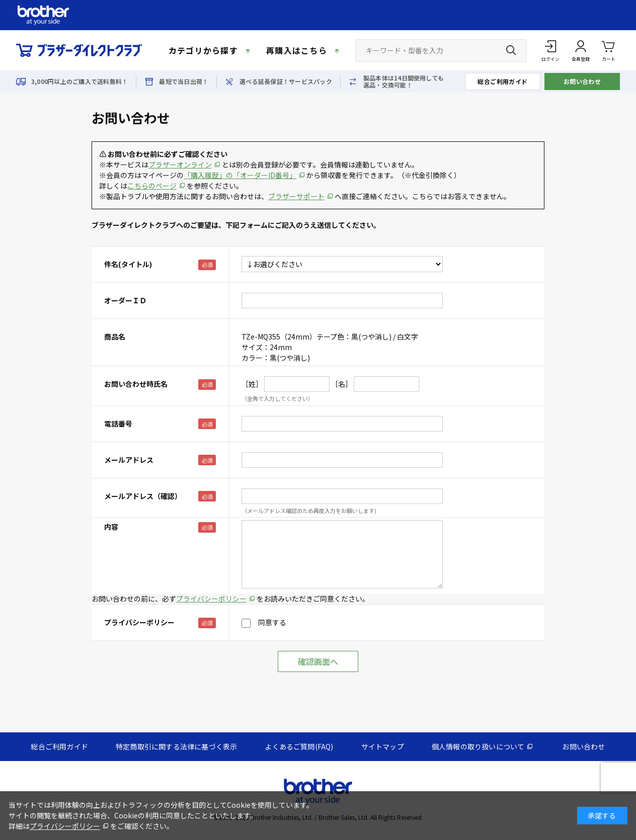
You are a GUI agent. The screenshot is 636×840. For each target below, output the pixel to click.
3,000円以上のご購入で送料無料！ (79, 81)
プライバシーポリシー (211, 599)
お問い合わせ (582, 81)
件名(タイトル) (128, 264)
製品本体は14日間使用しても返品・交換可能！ (404, 81)
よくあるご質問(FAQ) (299, 746)
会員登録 (581, 59)
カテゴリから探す (203, 50)
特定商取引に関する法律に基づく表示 (176, 746)
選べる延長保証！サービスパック (286, 81)
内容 (111, 527)
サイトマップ (383, 746)
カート (609, 50)
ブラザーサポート (296, 196)
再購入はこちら (297, 50)
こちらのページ (152, 186)
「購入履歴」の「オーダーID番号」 (240, 175)
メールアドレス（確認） (143, 496)
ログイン (550, 59)
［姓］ (252, 384)
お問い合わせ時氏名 (136, 384)
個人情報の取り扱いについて (478, 746)
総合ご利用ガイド (503, 81)
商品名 (115, 337)
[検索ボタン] (511, 50)
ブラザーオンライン (180, 164)
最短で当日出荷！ (184, 81)
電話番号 (118, 424)
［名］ (342, 384)
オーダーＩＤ (125, 300)
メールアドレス (129, 460)
